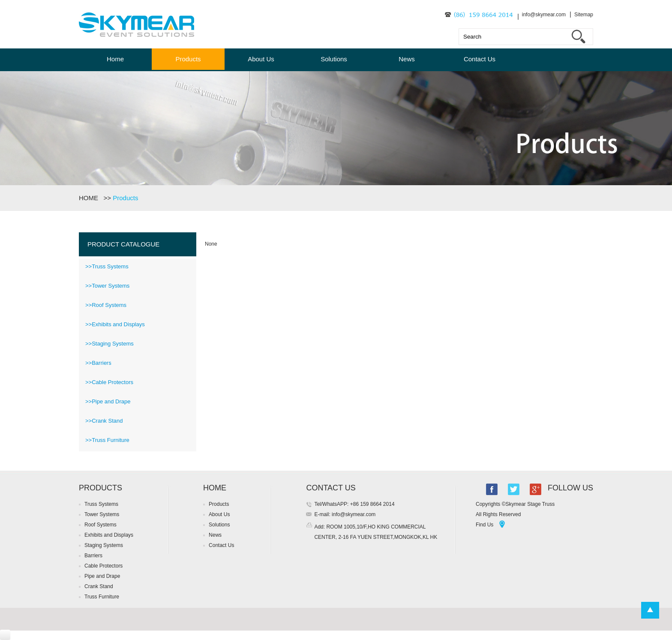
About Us (261, 59)
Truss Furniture (102, 597)
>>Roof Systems (106, 305)
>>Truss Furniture (107, 440)
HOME (90, 198)
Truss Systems (101, 504)
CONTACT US (331, 488)
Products (188, 59)
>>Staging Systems (109, 344)
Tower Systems (102, 514)
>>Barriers (98, 363)
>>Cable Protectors (109, 382)
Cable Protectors (103, 566)
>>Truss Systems (107, 266)
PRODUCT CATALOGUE (123, 244)
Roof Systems (100, 525)
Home (115, 59)
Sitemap (584, 15)
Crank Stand (99, 586)
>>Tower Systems (107, 286)
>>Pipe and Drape (108, 401)
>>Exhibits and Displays (115, 324)
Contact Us (480, 59)
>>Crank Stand (104, 421)
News (407, 59)
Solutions (334, 59)
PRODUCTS (100, 488)
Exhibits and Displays (109, 535)
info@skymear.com (544, 15)
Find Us (484, 525)
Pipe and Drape (102, 576)
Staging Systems (104, 545)
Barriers (93, 556)
